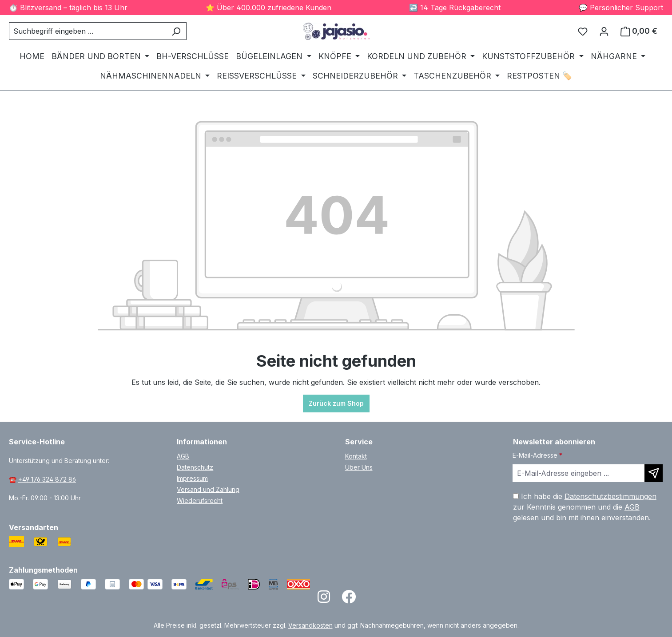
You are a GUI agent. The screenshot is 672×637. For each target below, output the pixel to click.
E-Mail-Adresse (537, 455)
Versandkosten (310, 625)
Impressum (192, 478)
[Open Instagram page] (324, 599)
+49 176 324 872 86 (47, 479)
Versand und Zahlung (208, 489)
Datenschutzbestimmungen (610, 496)
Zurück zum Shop (336, 403)
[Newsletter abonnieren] (654, 473)
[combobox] (87, 31)
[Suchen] (176, 31)
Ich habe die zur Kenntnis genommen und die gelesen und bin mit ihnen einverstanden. (585, 507)
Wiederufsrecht (200, 500)
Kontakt (356, 456)
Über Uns (359, 467)
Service (359, 442)
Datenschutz (195, 467)
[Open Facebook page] (349, 599)
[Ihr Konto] (604, 31)
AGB (183, 456)
